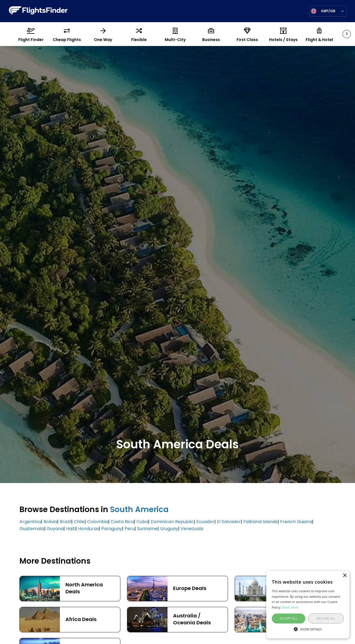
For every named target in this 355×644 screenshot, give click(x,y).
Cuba (142, 522)
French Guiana (296, 522)
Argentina (30, 522)
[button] (308, 629)
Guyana (55, 529)
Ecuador (205, 522)
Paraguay (112, 529)
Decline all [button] (326, 618)
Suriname (147, 529)
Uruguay (169, 529)
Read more (291, 607)
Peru (130, 529)
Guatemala (32, 529)
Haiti (71, 529)
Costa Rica (122, 522)
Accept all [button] (289, 618)
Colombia (98, 522)
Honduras (88, 529)
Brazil (65, 522)
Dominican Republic (172, 522)
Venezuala (192, 529)
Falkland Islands (260, 522)
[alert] (308, 605)
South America (139, 510)
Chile (79, 522)
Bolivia (50, 522)
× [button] (345, 576)
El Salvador (229, 522)
